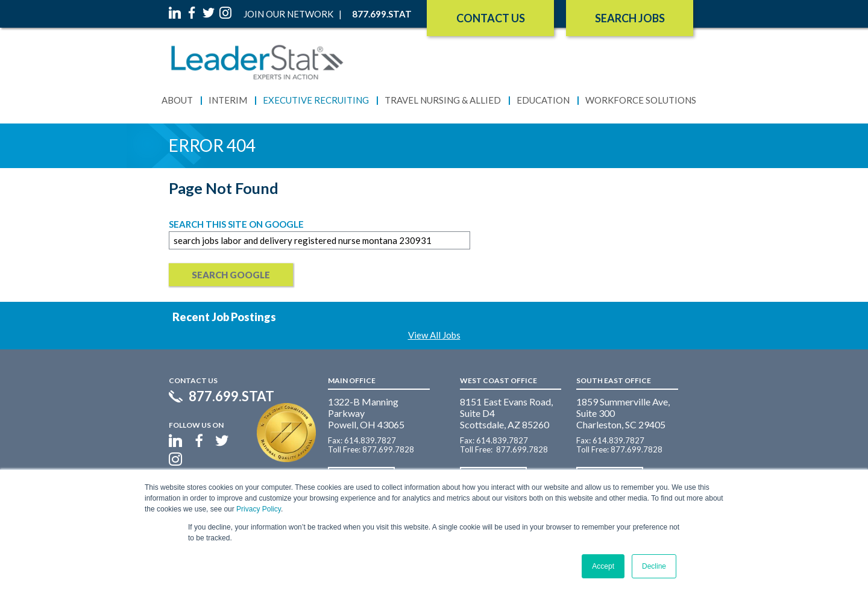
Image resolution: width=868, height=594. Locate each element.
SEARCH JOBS (630, 18)
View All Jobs (434, 335)
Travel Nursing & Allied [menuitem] (443, 100)
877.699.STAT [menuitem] (382, 14)
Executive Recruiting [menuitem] (316, 100)
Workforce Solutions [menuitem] (641, 100)
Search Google (231, 275)
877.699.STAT (231, 396)
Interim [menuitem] (228, 100)
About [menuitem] (177, 100)
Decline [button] (654, 566)
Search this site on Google (236, 224)
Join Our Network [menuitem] (288, 14)
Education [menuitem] (543, 100)
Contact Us (491, 18)
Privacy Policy (259, 509)
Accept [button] (603, 566)
